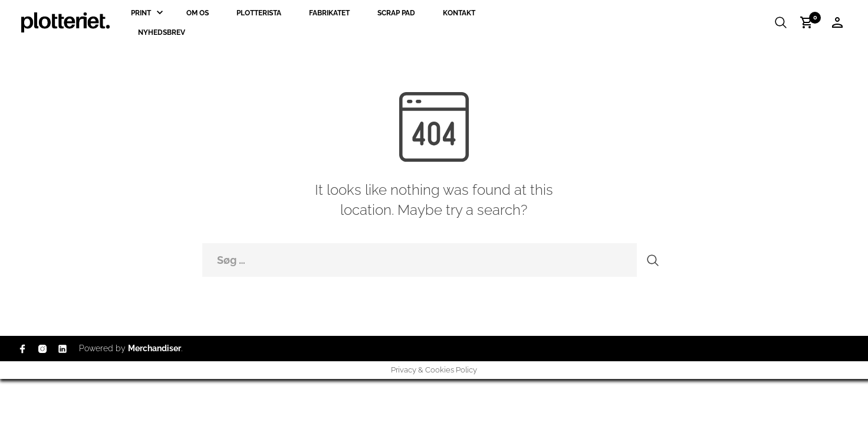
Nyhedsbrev (162, 32)
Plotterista (259, 13)
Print (141, 13)
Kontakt (459, 13)
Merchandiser (154, 348)
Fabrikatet (329, 13)
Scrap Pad (396, 13)
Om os (198, 13)
